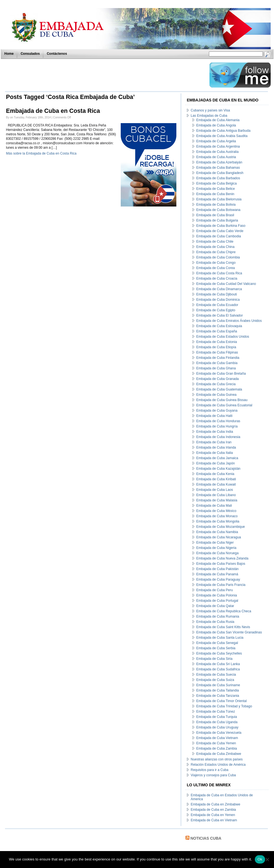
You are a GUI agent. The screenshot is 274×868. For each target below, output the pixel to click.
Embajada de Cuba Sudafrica (218, 669)
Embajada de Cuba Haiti (214, 416)
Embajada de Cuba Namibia (217, 532)
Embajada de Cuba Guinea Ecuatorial (224, 405)
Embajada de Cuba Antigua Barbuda (224, 131)
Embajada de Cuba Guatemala (219, 389)
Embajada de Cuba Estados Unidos (223, 337)
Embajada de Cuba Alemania (218, 120)
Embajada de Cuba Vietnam (217, 738)
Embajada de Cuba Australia (218, 152)
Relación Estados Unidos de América (218, 765)
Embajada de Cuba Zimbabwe (219, 754)
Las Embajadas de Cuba (209, 116)
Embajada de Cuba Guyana (217, 411)
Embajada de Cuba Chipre (216, 252)
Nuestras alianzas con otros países (217, 759)
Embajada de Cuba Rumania (218, 616)
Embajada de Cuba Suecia (216, 675)
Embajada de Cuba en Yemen (213, 815)
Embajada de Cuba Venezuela (219, 733)
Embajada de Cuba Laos (215, 490)
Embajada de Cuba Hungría (217, 426)
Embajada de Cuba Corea (216, 268)
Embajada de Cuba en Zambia (213, 810)
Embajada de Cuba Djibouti (217, 294)
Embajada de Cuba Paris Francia (221, 585)
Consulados (30, 54)
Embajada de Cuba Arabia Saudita (222, 136)
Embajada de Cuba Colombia (218, 257)
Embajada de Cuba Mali (214, 506)
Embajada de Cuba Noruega (218, 553)
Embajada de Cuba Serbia (216, 648)
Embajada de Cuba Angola (216, 125)
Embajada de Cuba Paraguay (218, 580)
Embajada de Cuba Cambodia (219, 236)
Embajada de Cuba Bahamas (218, 168)
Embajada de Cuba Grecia (216, 384)
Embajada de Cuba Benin (215, 194)
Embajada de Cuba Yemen (216, 743)
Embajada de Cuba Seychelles (219, 653)
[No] (267, 859)
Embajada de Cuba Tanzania (218, 696)
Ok (260, 859)
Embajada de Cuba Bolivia (216, 205)
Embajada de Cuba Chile (215, 242)
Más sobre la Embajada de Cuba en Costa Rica (41, 153)
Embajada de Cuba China (215, 247)
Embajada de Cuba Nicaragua (219, 537)
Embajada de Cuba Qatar (215, 606)
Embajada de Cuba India (215, 432)
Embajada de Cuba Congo (216, 263)
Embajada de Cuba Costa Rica (219, 273)
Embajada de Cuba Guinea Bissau (222, 400)
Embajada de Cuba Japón (216, 463)
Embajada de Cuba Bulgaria (217, 220)
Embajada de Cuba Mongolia (218, 521)
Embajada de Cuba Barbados (218, 178)
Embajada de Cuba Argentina (218, 146)
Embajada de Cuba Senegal (217, 643)
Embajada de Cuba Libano (216, 495)
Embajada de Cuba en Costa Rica (53, 111)
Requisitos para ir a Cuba (210, 770)
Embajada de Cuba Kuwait (216, 484)
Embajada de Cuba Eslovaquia (219, 326)
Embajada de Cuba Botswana (219, 210)
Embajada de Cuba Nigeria (216, 548)
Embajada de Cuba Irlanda (216, 447)
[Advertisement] (106, 75)
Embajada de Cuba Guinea (217, 395)
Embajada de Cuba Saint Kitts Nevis (223, 627)
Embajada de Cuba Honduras (218, 421)
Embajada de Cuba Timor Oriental (222, 701)
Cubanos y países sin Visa (210, 110)
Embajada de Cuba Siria (214, 659)
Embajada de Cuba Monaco (217, 516)
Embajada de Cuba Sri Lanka (218, 664)
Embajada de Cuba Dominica (218, 300)
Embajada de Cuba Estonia (217, 342)
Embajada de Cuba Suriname (218, 685)
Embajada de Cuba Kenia (215, 474)
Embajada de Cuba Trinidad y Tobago (224, 706)
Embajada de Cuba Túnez (216, 712)
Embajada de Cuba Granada (218, 379)
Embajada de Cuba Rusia (215, 622)
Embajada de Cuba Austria (216, 157)
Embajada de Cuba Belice (216, 189)
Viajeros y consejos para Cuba (213, 775)
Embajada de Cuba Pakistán (218, 569)
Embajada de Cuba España (217, 331)
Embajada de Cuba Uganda (217, 722)
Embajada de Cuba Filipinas (217, 352)
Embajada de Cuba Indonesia (218, 437)
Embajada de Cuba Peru (215, 590)
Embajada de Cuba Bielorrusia (219, 199)
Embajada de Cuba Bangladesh (220, 173)
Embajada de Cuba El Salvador (220, 315)
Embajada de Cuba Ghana (216, 368)
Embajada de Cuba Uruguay (217, 727)
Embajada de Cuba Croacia (217, 278)
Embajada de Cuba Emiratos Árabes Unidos (229, 321)
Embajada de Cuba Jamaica (217, 458)
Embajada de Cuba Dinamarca (219, 289)
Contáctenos (57, 54)
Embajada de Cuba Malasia (217, 500)
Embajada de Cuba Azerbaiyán (219, 162)
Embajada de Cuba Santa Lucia (220, 638)
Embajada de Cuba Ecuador (217, 305)
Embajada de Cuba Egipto (216, 310)
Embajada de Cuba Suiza (215, 680)
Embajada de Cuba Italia (215, 453)
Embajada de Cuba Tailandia (218, 690)
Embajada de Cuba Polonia (217, 595)
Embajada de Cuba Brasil (215, 215)
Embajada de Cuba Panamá (217, 574)
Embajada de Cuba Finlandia (218, 358)
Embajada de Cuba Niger (215, 543)
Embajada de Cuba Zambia (217, 748)
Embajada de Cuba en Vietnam (214, 820)
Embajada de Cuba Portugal (217, 601)
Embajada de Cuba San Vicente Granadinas (229, 632)
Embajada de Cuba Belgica (217, 183)
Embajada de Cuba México (216, 511)
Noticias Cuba (206, 838)
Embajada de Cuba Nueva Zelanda (222, 558)
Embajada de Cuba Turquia (217, 717)
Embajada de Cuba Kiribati (216, 479)
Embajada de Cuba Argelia (216, 141)
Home (9, 54)
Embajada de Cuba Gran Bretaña (221, 374)
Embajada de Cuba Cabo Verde (220, 231)
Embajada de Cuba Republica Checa (224, 611)
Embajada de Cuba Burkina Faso (221, 226)
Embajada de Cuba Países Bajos (221, 564)
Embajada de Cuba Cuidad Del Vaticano (226, 284)
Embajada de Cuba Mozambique (221, 527)
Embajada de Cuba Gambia (217, 363)
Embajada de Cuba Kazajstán (219, 469)
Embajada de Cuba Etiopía (216, 347)
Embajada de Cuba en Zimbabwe (216, 804)
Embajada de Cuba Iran (214, 442)
